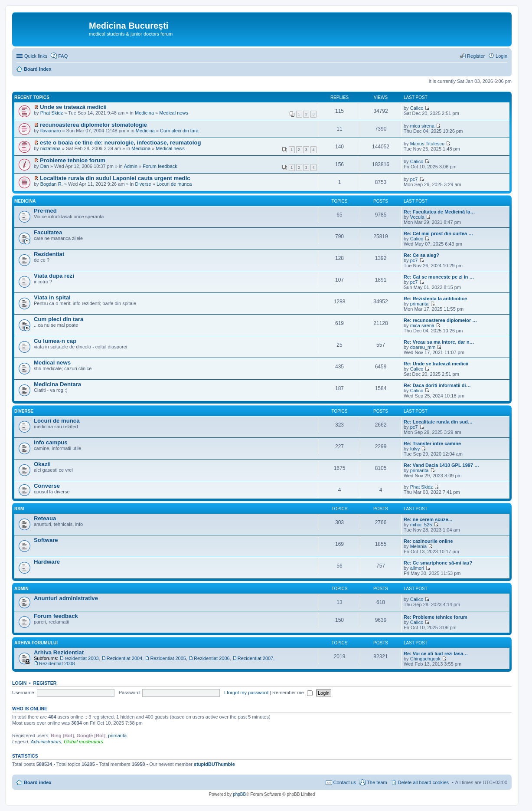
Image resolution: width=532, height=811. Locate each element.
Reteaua (45, 518)
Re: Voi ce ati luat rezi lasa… (436, 653)
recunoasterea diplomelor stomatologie (93, 125)
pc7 (414, 179)
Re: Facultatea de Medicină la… (439, 212)
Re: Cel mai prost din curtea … (438, 233)
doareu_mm (423, 347)
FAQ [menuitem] (63, 56)
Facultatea (48, 232)
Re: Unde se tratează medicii (436, 364)
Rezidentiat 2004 (125, 658)
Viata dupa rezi (54, 276)
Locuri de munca (174, 184)
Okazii (42, 464)
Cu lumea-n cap (55, 341)
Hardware (47, 562)
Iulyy (415, 449)
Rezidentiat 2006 (212, 658)
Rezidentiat (49, 254)
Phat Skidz (52, 113)
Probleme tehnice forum (73, 160)
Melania (419, 546)
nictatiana (51, 148)
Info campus (51, 442)
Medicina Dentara (57, 384)
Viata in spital (52, 297)
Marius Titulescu (427, 144)
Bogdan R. (52, 184)
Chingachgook (425, 659)
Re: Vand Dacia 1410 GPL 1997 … (441, 465)
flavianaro (51, 131)
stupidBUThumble (214, 764)
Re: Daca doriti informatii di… (437, 385)
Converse (47, 486)
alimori (417, 568)
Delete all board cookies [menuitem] (423, 782)
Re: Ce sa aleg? (421, 255)
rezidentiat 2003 (82, 658)
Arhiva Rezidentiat (59, 652)
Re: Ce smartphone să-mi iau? (438, 563)
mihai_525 (421, 525)
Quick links (36, 56)
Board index (38, 782)
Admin (131, 166)
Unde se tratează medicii (73, 107)
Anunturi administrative (66, 598)
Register (45, 683)
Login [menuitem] (501, 56)
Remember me (292, 693)
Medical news (174, 113)
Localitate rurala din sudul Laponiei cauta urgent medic (115, 178)
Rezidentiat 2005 (168, 658)
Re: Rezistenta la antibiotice (435, 299)
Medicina (144, 113)
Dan (45, 166)
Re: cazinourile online (428, 541)
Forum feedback (160, 166)
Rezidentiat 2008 (57, 663)
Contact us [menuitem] (345, 782)
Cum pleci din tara (179, 131)
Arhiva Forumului (36, 643)
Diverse (143, 184)
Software (46, 540)
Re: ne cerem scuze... (428, 519)
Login (19, 683)
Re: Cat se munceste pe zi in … (439, 277)
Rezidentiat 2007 (256, 658)
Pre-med (45, 211)
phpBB (239, 794)
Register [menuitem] (476, 56)
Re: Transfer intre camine (432, 443)
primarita (419, 304)
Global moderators (83, 742)
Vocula (417, 217)
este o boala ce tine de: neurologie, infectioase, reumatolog (121, 143)
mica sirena (422, 126)
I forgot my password (246, 693)
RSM (19, 509)
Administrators (46, 742)
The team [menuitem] (377, 782)
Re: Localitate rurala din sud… (438, 422)
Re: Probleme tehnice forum (436, 617)
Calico (417, 108)
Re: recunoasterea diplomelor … (440, 320)
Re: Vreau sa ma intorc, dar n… (439, 342)
